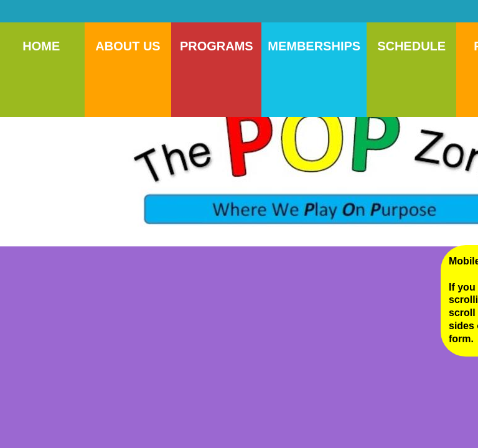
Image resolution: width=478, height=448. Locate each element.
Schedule (411, 46)
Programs (217, 46)
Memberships (314, 46)
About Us (128, 46)
